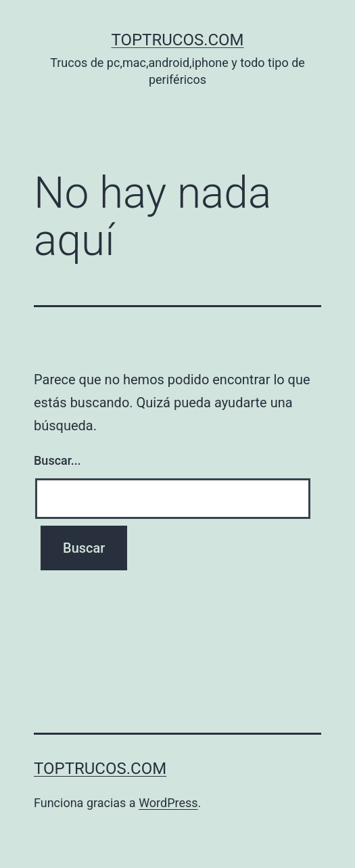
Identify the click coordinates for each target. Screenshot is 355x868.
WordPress (168, 803)
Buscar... (57, 460)
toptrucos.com (177, 40)
